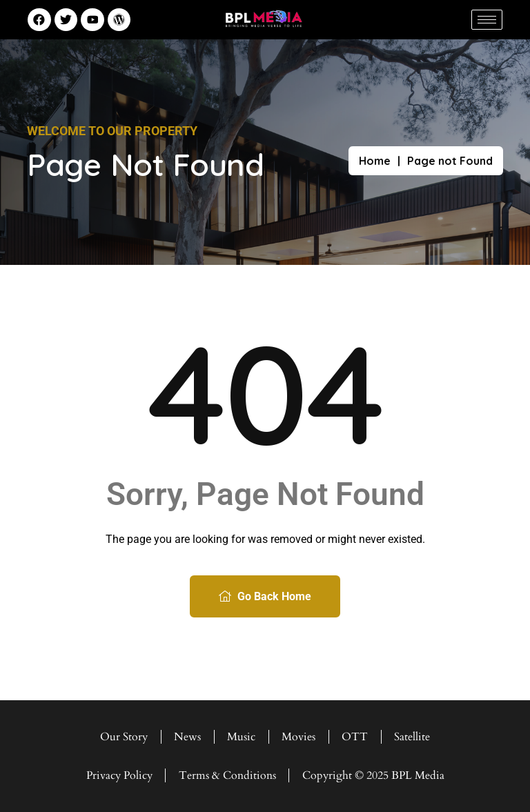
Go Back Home (265, 596)
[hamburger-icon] (487, 20)
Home (375, 161)
